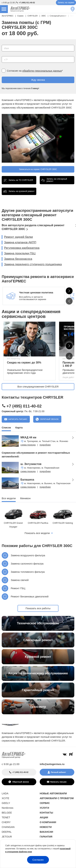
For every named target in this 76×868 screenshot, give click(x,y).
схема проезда (28, 445)
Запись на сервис (66, 3)
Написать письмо (18, 419)
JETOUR (7, 837)
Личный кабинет (58, 772)
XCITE (5, 798)
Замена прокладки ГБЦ (20, 253)
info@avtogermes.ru (52, 764)
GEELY (6, 803)
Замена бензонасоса (18, 259)
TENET (6, 817)
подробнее (45, 445)
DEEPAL (7, 832)
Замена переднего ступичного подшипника (33, 264)
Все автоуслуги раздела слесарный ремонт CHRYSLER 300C (33, 227)
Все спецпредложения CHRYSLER (38, 387)
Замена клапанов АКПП (20, 242)
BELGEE (7, 813)
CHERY (6, 822)
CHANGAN (8, 827)
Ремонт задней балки (18, 237)
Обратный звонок (49, 419)
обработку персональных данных (42, 71)
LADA (5, 793)
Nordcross (7, 808)
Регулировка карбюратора (22, 248)
